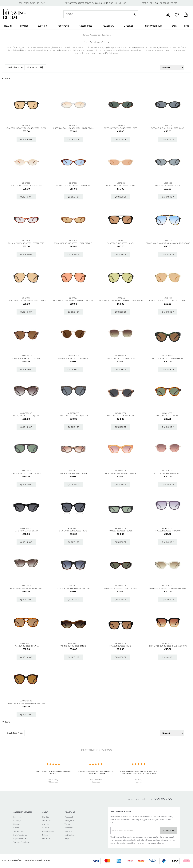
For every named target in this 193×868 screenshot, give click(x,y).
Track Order (19, 831)
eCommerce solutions (27, 860)
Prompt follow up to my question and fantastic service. (53, 772)
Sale (174, 26)
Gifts (187, 26)
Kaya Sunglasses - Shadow (168, 531)
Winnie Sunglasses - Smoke (73, 646)
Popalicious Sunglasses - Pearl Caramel (73, 243)
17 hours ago (53, 782)
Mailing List (69, 835)
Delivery (17, 821)
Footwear (63, 26)
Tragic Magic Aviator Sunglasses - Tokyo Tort (168, 243)
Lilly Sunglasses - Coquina (26, 416)
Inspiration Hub (153, 26)
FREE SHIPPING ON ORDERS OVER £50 (159, 3)
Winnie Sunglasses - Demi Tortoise (121, 588)
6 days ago (139, 782)
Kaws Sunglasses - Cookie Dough (26, 588)
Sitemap (46, 839)
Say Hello (17, 817)
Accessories (86, 26)
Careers (46, 828)
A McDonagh (139, 780)
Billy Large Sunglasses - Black (73, 531)
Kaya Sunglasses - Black (121, 646)
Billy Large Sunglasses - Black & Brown (168, 646)
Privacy (45, 835)
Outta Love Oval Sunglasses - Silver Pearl (73, 128)
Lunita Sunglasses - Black (168, 186)
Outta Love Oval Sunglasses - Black (168, 128)
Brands (24, 26)
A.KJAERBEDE (26, 356)
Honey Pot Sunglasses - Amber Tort (73, 186)
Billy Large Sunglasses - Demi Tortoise (26, 703)
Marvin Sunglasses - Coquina (26, 358)
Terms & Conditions (22, 842)
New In (8, 26)
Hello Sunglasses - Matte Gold (121, 358)
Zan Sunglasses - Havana (168, 416)
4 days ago (96, 782)
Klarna (16, 828)
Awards (45, 824)
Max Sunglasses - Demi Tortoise (26, 473)
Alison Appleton (96, 780)
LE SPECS (26, 125)
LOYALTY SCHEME (37, 3)
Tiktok (67, 824)
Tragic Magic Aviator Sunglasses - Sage (168, 301)
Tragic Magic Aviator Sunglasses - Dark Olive (73, 301)
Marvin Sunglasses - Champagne (73, 358)
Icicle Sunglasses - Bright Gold (26, 186)
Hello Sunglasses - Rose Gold (168, 473)
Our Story (46, 817)
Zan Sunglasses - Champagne (121, 416)
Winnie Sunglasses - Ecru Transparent (168, 588)
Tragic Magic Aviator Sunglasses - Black (26, 301)
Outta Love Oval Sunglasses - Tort (121, 128)
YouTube (68, 831)
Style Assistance (20, 835)
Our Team (47, 821)
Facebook (69, 817)
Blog (67, 839)
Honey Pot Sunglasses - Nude (121, 186)
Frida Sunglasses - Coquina (73, 473)
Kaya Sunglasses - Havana (26, 646)
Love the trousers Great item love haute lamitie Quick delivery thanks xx (96, 772)
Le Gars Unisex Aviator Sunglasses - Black (26, 128)
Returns (17, 824)
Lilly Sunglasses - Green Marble (168, 358)
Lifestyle (129, 26)
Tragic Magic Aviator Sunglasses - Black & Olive (121, 301)
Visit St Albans (48, 831)
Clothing (43, 26)
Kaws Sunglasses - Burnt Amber (121, 473)
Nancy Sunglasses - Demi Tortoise (73, 588)
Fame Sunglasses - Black (121, 531)
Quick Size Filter (15, 67)
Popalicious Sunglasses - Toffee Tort (26, 243)
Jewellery (108, 26)
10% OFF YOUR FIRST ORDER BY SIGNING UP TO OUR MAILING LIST (96, 3)
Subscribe (169, 830)
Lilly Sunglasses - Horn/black (73, 416)
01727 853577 (162, 799)
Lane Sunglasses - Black (26, 531)
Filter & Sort (36, 67)
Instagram (69, 821)
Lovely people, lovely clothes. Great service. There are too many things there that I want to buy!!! (139, 772)
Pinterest (69, 828)
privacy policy (166, 840)
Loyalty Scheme (20, 839)
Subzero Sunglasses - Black (121, 243)
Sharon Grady (53, 780)
